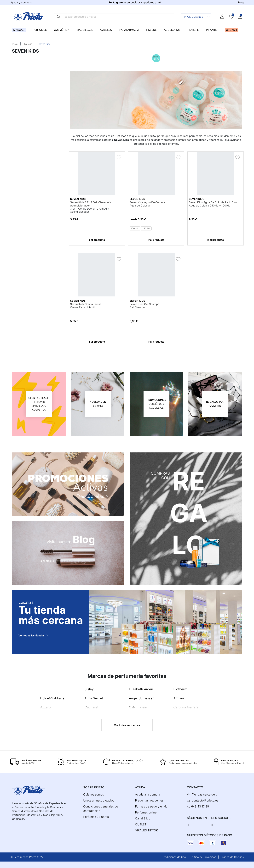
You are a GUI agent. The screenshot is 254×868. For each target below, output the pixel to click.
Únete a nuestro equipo (99, 800)
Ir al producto (97, 240)
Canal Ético (143, 818)
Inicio (15, 44)
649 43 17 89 (200, 806)
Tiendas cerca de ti (205, 794)
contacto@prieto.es (205, 800)
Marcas (28, 44)
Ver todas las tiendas (34, 635)
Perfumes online (146, 812)
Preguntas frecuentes (149, 800)
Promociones (197, 17)
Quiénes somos (94, 794)
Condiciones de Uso (174, 857)
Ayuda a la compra (148, 794)
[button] (240, 17)
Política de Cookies (232, 857)
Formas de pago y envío (151, 806)
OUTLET (141, 824)
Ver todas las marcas (127, 725)
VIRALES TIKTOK (147, 830)
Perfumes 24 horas (96, 817)
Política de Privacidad (203, 857)
